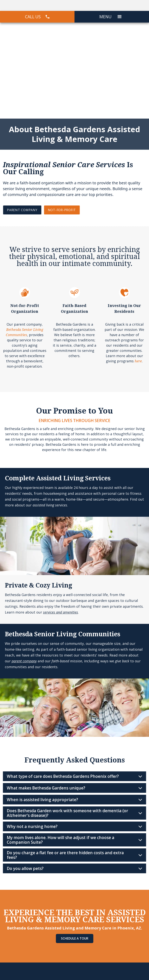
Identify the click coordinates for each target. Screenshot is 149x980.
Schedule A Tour (75, 938)
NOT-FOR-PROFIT (62, 210)
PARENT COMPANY (22, 210)
